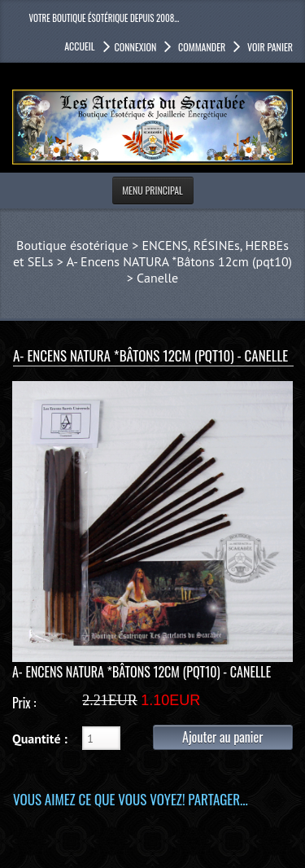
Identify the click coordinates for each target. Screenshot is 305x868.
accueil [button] (79, 46)
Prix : (24, 703)
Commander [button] (200, 47)
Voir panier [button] (269, 47)
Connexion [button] (136, 47)
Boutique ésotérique (72, 245)
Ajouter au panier (222, 737)
